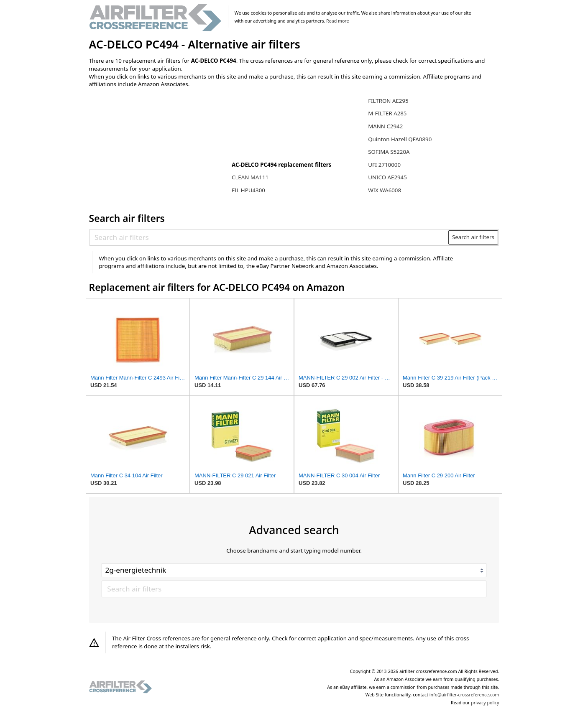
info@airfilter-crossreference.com (464, 695)
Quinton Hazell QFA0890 (400, 139)
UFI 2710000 (384, 165)
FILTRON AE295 (388, 101)
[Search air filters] (269, 237)
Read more (337, 21)
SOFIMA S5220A (389, 152)
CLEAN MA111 (250, 177)
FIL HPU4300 (248, 190)
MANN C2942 (385, 126)
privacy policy (485, 703)
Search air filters (473, 237)
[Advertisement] (158, 149)
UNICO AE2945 (387, 177)
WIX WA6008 (385, 190)
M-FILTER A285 (387, 113)
